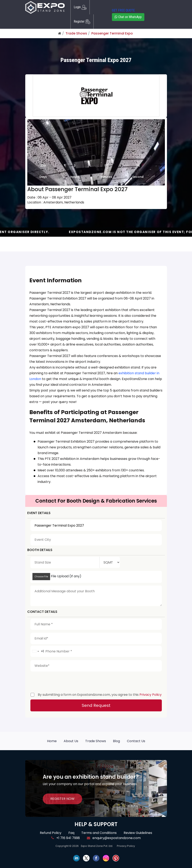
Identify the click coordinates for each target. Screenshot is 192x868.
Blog (116, 741)
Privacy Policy (151, 695)
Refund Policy (51, 833)
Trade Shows (76, 33)
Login (80, 7)
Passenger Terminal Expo (112, 33)
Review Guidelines (138, 833)
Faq (71, 833)
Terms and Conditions (99, 833)
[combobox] (37, 651)
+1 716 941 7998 (66, 838)
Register (82, 22)
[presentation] (62, 681)
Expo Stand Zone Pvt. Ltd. (97, 846)
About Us (71, 741)
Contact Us (136, 741)
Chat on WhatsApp (128, 17)
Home (52, 741)
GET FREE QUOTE (123, 10)
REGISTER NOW (62, 799)
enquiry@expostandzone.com (114, 838)
